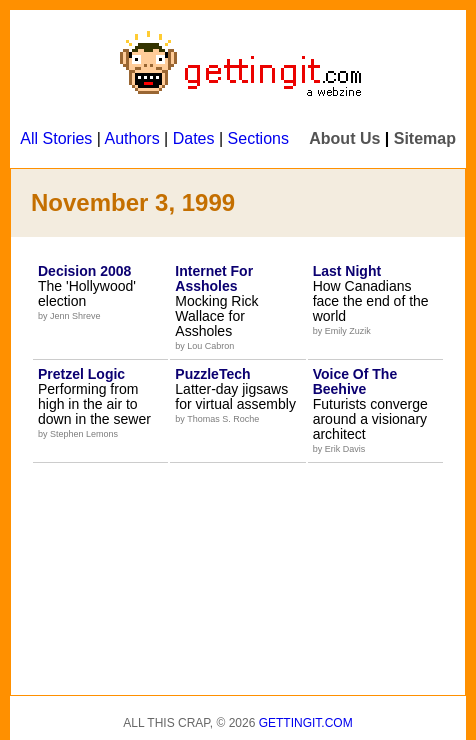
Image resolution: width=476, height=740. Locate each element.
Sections (258, 138)
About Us (344, 138)
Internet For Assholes (214, 278)
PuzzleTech (212, 374)
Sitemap (425, 138)
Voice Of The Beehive (355, 381)
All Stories (56, 138)
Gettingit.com (306, 723)
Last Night (347, 271)
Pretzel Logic (81, 374)
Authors (132, 138)
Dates (194, 138)
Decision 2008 (84, 271)
